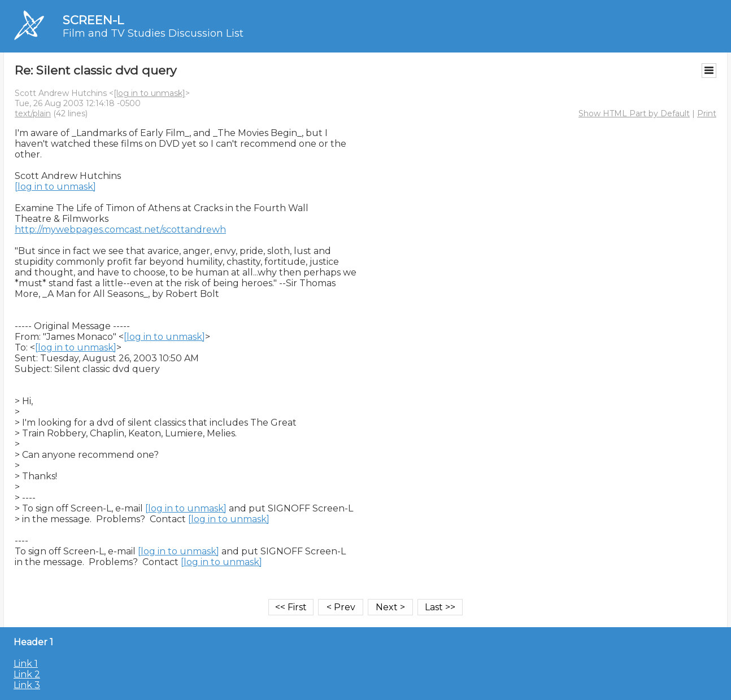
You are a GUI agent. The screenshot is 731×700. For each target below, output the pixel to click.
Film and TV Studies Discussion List (153, 33)
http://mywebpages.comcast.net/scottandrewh (120, 229)
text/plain (33, 113)
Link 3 (27, 685)
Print (707, 113)
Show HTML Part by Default (634, 113)
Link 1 (26, 664)
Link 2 (27, 674)
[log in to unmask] (149, 93)
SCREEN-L (93, 20)
